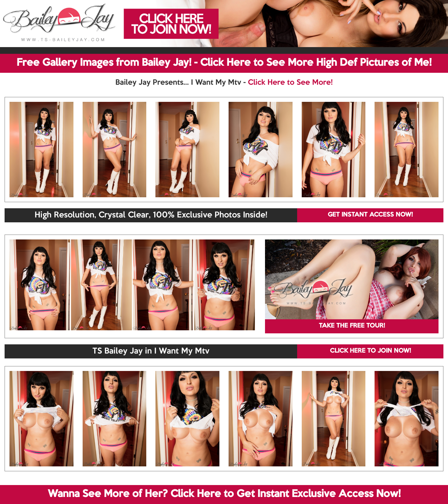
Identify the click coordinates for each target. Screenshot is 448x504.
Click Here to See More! (290, 83)
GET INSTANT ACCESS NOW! (370, 215)
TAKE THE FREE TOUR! (352, 326)
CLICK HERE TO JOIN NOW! (370, 351)
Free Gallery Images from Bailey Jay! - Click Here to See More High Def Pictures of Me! (224, 63)
